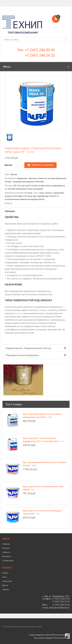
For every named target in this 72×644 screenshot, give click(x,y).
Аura (4, 577)
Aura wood (7, 581)
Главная (6, 544)
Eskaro (5, 573)
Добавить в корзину (40, 165)
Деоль (5, 585)
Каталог (6, 548)
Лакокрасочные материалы (22, 355)
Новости (6, 552)
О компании (8, 561)
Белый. (14, 174)
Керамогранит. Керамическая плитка (28, 348)
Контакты (7, 556)
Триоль (6, 589)
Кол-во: (9, 165)
